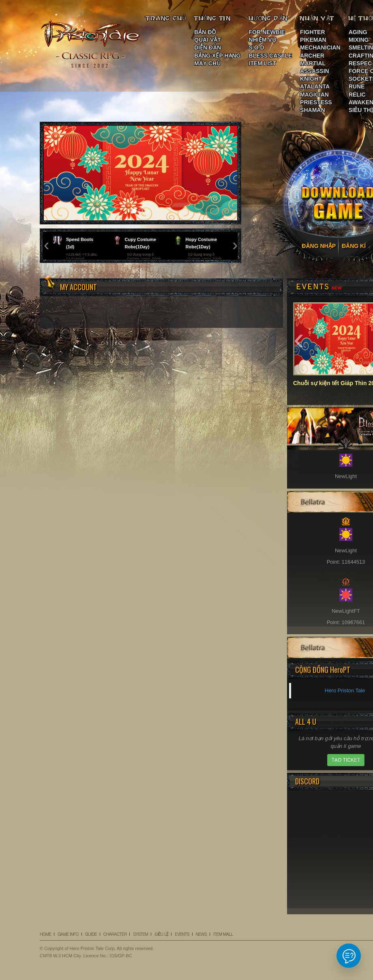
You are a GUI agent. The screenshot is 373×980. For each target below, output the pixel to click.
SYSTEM (140, 934)
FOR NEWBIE (267, 32)
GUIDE (91, 934)
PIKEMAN (313, 40)
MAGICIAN (314, 95)
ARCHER (312, 56)
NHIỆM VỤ (263, 40)
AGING (358, 32)
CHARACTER (115, 934)
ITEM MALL (223, 934)
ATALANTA (315, 86)
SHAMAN (312, 110)
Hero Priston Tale (345, 690)
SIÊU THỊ (361, 110)
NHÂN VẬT (317, 18)
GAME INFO (68, 934)
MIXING (359, 40)
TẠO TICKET (346, 760)
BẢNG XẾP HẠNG (217, 56)
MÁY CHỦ (207, 63)
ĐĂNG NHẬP (319, 246)
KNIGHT (311, 79)
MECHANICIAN (320, 47)
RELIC (357, 95)
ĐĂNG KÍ (354, 246)
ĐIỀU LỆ (161, 934)
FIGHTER (312, 32)
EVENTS (182, 934)
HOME (45, 934)
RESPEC (360, 63)
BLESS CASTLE (271, 56)
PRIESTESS (316, 102)
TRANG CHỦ (166, 18)
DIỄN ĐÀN (208, 47)
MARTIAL (313, 63)
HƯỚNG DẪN (268, 18)
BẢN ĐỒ (205, 32)
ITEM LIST (263, 63)
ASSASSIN (315, 71)
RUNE (357, 86)
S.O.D (257, 47)
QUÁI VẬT (208, 40)
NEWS (201, 934)
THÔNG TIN (212, 18)
